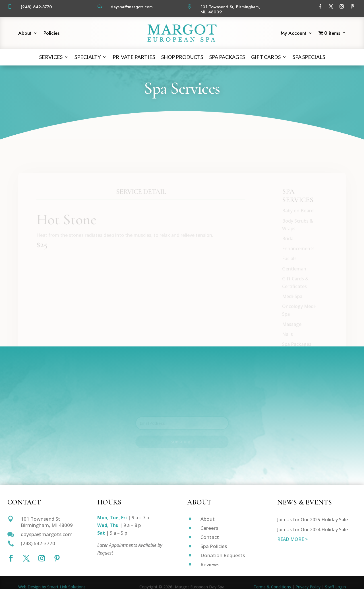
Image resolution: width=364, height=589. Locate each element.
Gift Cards (266, 57)
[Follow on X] (331, 7)
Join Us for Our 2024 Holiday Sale (313, 530)
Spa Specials (309, 57)
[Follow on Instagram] (342, 7)
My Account (294, 34)
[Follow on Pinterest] (352, 7)
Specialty (88, 57)
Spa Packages (227, 57)
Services (51, 57)
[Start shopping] (332, 34)
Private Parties (134, 57)
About (25, 34)
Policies (51, 34)
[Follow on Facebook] (320, 7)
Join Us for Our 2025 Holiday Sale (313, 520)
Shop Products (182, 57)
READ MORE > (292, 539)
